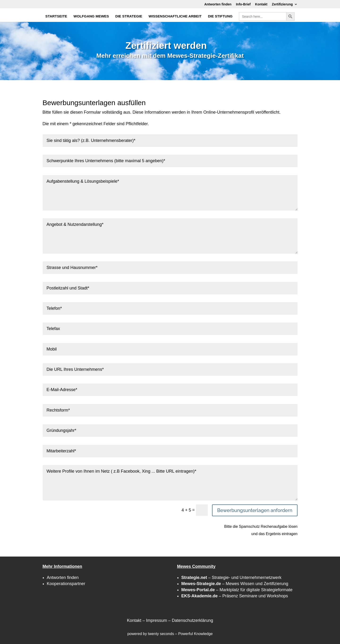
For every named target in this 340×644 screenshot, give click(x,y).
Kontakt (261, 4)
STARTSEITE (56, 16)
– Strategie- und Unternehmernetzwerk (231, 578)
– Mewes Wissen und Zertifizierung (235, 584)
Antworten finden (218, 4)
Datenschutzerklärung (192, 620)
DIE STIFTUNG (220, 16)
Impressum (156, 620)
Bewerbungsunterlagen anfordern (255, 510)
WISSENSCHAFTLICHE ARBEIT (175, 16)
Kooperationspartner (66, 584)
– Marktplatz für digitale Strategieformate (237, 590)
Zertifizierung (282, 4)
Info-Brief (243, 4)
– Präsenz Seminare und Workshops (235, 596)
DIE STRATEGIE (129, 16)
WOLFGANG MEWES (91, 16)
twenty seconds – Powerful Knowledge (180, 634)
